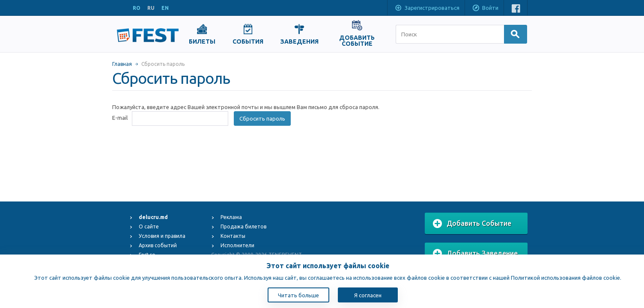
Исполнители (237, 245)
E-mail (120, 118)
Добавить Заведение (475, 254)
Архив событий (158, 245)
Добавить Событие (472, 224)
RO (137, 8)
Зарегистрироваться (427, 9)
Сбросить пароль (262, 118)
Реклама (231, 217)
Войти (485, 9)
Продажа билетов (243, 227)
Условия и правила (162, 236)
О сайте (149, 227)
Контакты (233, 236)
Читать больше (298, 295)
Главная (122, 64)
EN (165, 8)
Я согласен (368, 295)
